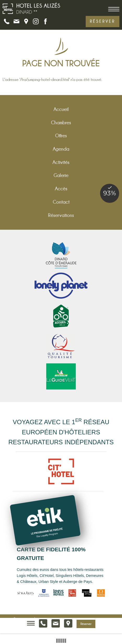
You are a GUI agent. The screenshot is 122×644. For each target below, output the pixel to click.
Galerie (61, 175)
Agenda (61, 149)
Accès (61, 189)
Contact (61, 202)
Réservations (61, 215)
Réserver (103, 21)
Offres (61, 136)
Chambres (61, 123)
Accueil (61, 109)
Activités (61, 162)
